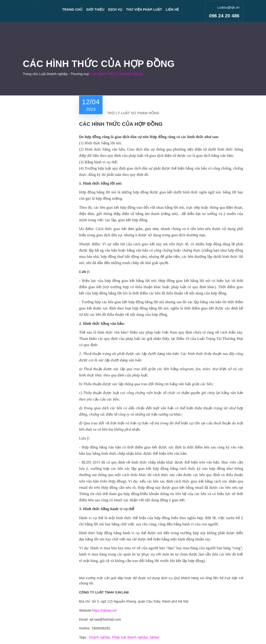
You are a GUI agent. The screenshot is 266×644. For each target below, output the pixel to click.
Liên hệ (172, 9)
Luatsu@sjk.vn (228, 7)
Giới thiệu (95, 9)
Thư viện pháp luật (144, 9)
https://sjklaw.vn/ (104, 610)
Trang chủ (72, 9)
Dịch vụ (115, 9)
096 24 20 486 (224, 16)
